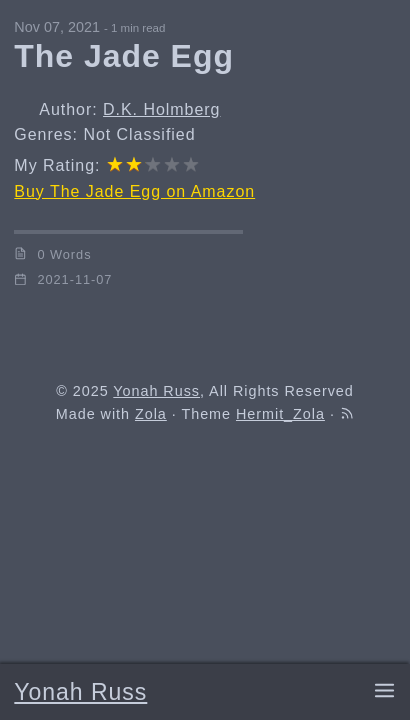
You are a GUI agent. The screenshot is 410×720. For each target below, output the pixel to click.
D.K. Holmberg (161, 109)
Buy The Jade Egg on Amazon (134, 191)
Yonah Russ (80, 692)
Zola (151, 414)
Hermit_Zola (280, 414)
